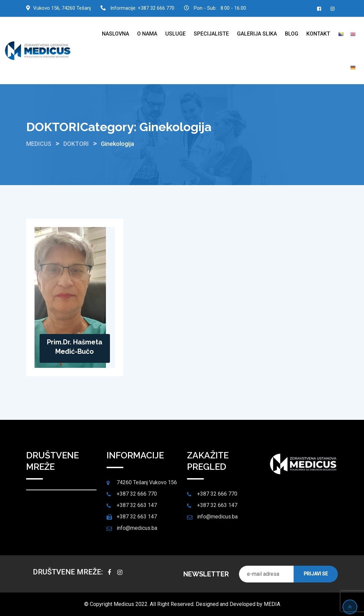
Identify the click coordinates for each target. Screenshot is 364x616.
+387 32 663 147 (137, 505)
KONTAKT (318, 34)
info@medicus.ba (137, 528)
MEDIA (272, 604)
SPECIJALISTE (211, 34)
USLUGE (175, 34)
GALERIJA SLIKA (257, 34)
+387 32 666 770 (156, 8)
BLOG (292, 34)
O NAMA (147, 34)
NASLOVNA (115, 34)
